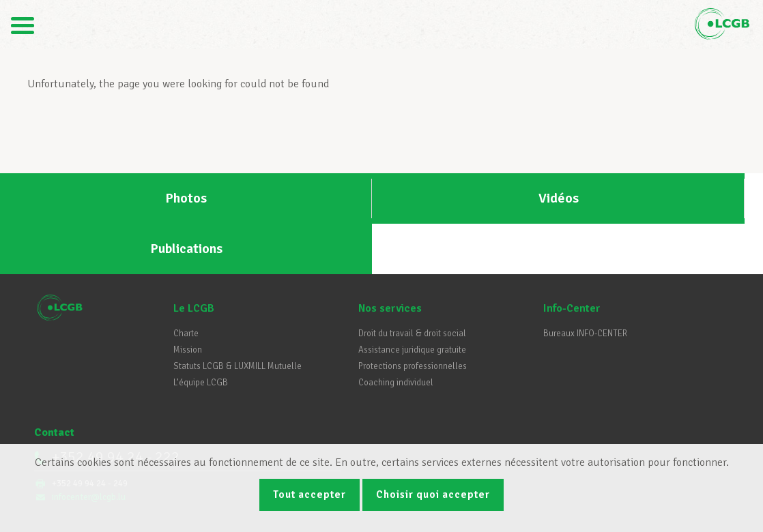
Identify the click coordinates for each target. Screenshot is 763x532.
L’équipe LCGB (201, 332)
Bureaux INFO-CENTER (585, 283)
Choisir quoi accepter (436, 493)
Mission (188, 299)
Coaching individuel (396, 332)
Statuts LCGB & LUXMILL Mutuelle (237, 316)
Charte (186, 283)
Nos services (390, 258)
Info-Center (572, 258)
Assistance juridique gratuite (412, 299)
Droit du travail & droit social (412, 283)
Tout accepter (307, 493)
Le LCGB (194, 258)
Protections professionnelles (413, 316)
